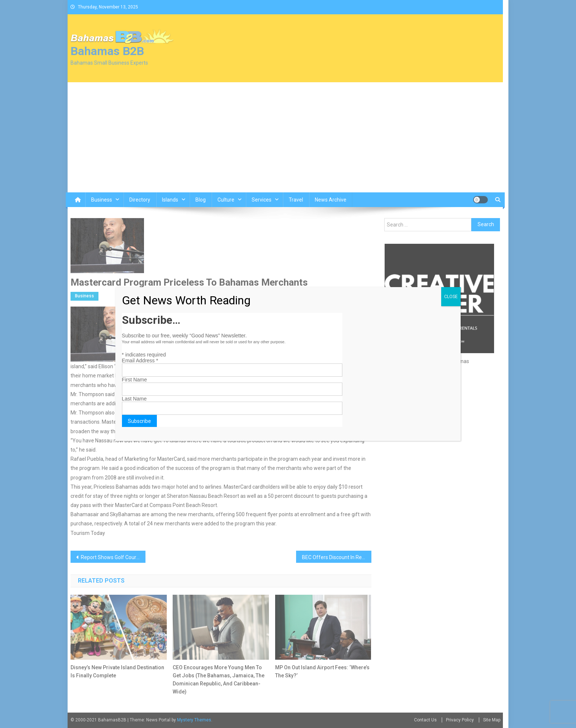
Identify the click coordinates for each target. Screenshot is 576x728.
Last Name (134, 399)
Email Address (140, 361)
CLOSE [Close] (451, 297)
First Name (134, 380)
